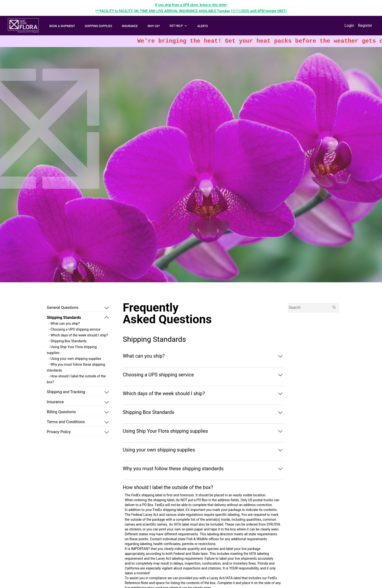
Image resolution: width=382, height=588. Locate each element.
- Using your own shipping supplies (75, 359)
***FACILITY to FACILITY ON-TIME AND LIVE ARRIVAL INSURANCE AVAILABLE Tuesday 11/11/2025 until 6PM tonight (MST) (191, 11)
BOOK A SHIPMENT (62, 26)
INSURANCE (130, 26)
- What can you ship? (64, 323)
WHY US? (154, 26)
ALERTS (203, 26)
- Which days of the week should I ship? (78, 335)
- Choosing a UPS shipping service (75, 329)
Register (365, 25)
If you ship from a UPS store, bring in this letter (191, 5)
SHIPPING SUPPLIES (98, 26)
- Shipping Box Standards (68, 341)
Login (349, 25)
